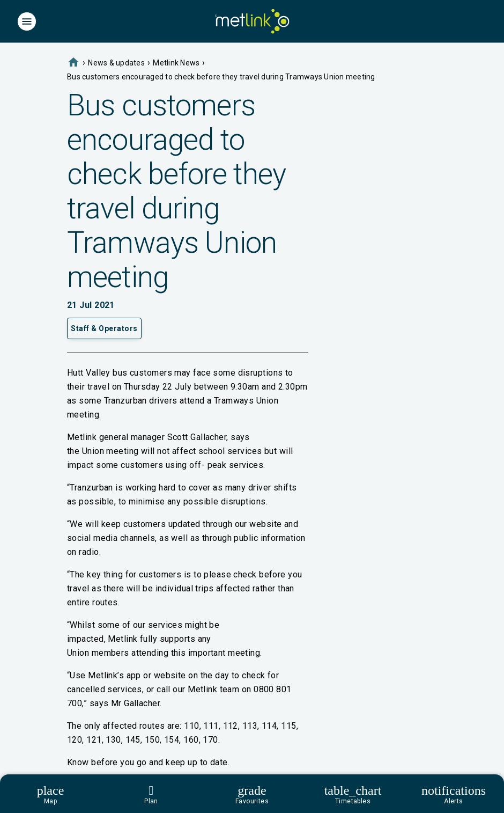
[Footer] (252, 794)
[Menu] (27, 21)
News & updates (116, 63)
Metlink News (176, 63)
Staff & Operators (104, 328)
